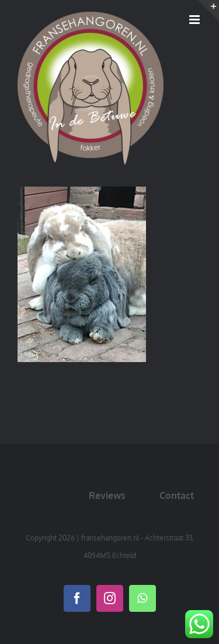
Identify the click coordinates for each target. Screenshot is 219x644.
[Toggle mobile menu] (195, 20)
